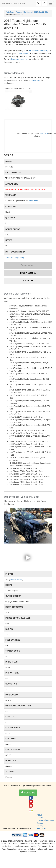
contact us (24, 53)
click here (44, 134)
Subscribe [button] (28, 793)
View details (34, 200)
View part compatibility (15, 257)
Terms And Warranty (45, 820)
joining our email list (19, 59)
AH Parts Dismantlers (14, 4)
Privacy (40, 826)
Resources (41, 828)
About (39, 815)
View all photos (16, 580)
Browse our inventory (38, 50)
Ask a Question (28, 273)
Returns (40, 823)
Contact (40, 818)
